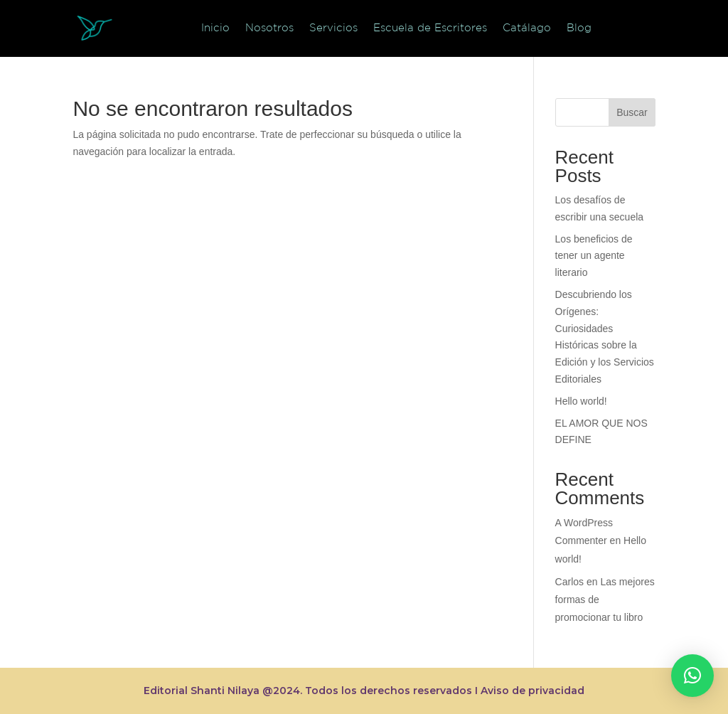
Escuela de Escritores (430, 27)
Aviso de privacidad (532, 691)
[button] (692, 676)
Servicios (333, 27)
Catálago (527, 27)
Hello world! (581, 401)
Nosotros (269, 27)
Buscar (632, 112)
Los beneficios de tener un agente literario (594, 256)
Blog (579, 27)
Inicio (215, 27)
